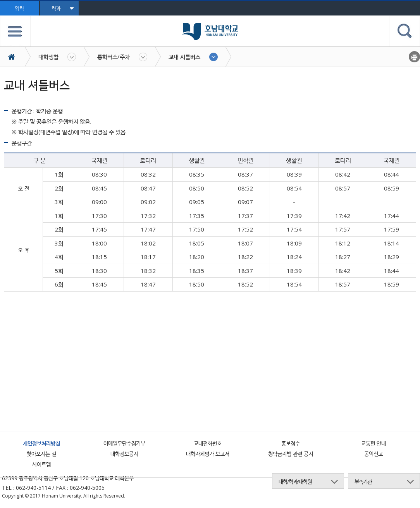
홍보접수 (291, 443)
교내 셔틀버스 (184, 57)
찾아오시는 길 (41, 454)
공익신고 (374, 454)
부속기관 (363, 481)
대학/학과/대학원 (295, 481)
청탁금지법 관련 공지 (291, 454)
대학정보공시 (124, 454)
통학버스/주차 (114, 57)
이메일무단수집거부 (124, 443)
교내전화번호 (208, 443)
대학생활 (48, 57)
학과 (62, 8)
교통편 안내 (374, 443)
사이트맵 (41, 464)
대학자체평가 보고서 (208, 454)
